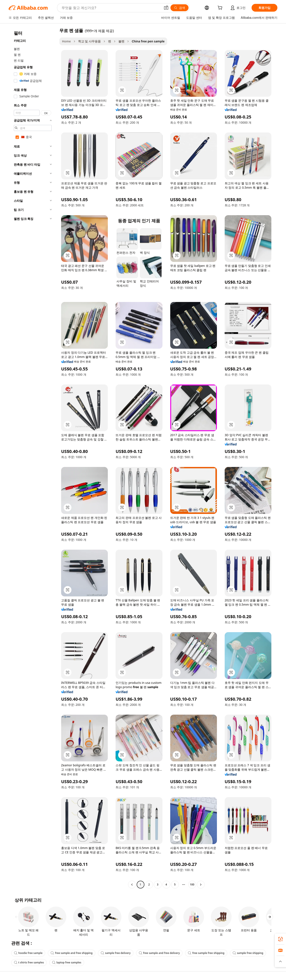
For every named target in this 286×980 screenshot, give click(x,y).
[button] (166, 8)
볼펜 (121, 41)
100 (192, 884)
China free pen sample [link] (148, 41)
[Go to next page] (201, 885)
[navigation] (33, 458)
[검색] (179, 8)
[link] (280, 939)
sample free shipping (248, 953)
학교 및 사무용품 (89, 41)
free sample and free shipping (72, 953)
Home (66, 41)
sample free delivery (116, 953)
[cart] (221, 8)
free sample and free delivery (159, 953)
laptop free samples (67, 962)
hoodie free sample (28, 953)
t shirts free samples (29, 962)
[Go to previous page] (132, 885)
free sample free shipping (206, 953)
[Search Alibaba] (111, 8)
